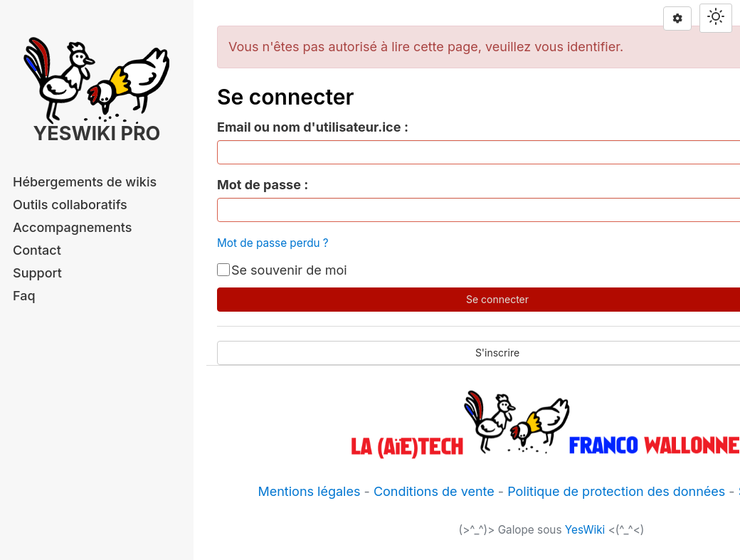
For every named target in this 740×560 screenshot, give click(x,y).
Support (37, 273)
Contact (37, 250)
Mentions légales (309, 491)
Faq (24, 296)
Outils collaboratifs (70, 205)
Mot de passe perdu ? (273, 243)
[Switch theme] (716, 18)
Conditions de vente (434, 491)
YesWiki (585, 530)
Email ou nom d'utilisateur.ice (309, 127)
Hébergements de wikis (85, 182)
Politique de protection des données (616, 491)
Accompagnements (72, 227)
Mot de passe (259, 185)
